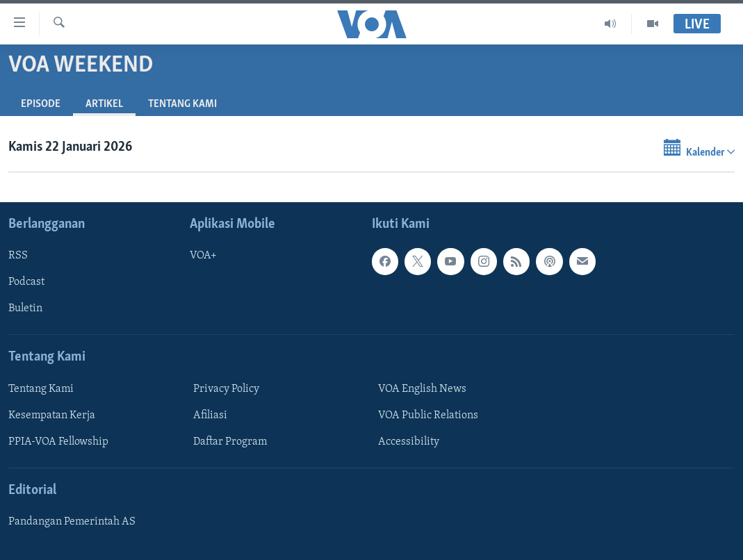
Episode (41, 104)
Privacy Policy (226, 389)
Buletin (25, 308)
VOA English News (422, 389)
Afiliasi (210, 415)
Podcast (26, 282)
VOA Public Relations (428, 415)
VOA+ (203, 256)
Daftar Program (230, 442)
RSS (18, 256)
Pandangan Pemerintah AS (72, 522)
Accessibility (409, 442)
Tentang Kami (182, 104)
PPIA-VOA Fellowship (58, 442)
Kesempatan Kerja (52, 415)
